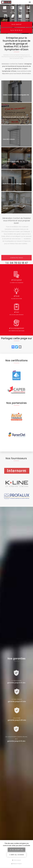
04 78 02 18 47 (17, 30)
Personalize (16, 860)
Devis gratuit (16, 24)
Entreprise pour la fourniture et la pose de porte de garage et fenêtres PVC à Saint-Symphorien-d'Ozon (17, 57)
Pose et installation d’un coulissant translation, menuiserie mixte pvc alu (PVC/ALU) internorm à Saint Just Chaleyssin (16, 229)
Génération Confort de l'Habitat (11, 55)
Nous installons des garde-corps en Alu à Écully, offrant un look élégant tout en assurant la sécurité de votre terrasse (16, 236)
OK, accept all (16, 850)
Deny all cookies (16, 855)
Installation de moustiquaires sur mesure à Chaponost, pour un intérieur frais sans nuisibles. (17, 241)
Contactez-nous (17, 258)
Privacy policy (17, 864)
